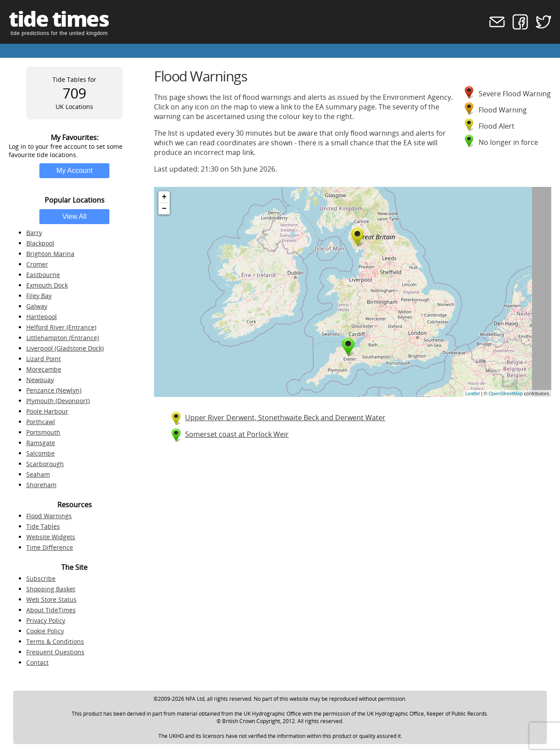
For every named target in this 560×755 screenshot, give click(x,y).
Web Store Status (51, 599)
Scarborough (45, 464)
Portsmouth (43, 432)
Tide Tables (43, 526)
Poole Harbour (47, 411)
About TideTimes (51, 610)
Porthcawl (41, 422)
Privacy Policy (46, 620)
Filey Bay (39, 296)
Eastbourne (43, 275)
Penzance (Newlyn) (54, 390)
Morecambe (44, 369)
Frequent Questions (55, 652)
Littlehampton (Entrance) (63, 338)
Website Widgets (51, 537)
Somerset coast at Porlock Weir (237, 434)
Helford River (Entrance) (61, 327)
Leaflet (473, 393)
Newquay (40, 380)
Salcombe (40, 453)
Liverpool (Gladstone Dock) (65, 348)
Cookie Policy (45, 631)
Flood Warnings (49, 516)
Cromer (37, 264)
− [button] (164, 209)
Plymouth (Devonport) (58, 401)
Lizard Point (44, 359)
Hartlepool (42, 317)
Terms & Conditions (55, 641)
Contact (37, 662)
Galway (37, 306)
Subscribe (41, 578)
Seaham (38, 474)
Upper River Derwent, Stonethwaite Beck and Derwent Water (285, 418)
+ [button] (164, 197)
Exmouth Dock (47, 285)
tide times (59, 19)
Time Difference (50, 547)
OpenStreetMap (506, 393)
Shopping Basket (51, 589)
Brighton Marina (50, 254)
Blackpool (40, 243)
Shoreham (41, 485)
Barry (34, 233)
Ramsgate (41, 443)
